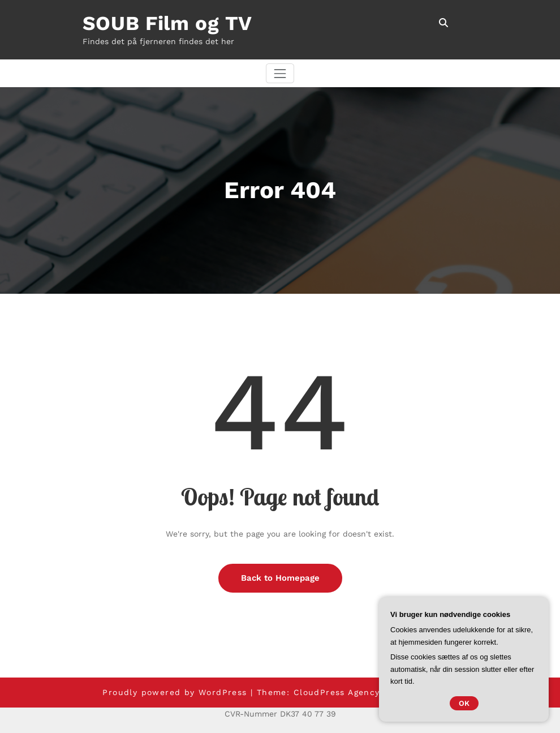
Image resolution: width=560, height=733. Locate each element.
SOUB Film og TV (168, 23)
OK (464, 703)
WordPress (223, 692)
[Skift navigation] (280, 73)
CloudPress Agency (337, 692)
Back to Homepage (280, 578)
